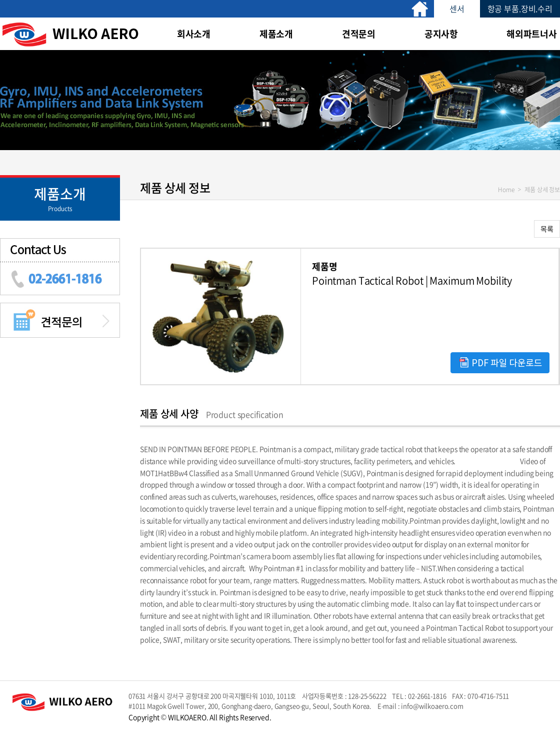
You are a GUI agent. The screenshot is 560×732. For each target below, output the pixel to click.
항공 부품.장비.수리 (520, 9)
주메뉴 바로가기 (0, 0)
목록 (547, 229)
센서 (457, 9)
